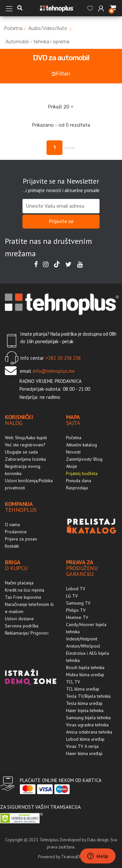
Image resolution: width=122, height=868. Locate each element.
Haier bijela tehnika (85, 710)
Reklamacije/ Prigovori (27, 633)
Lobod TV (76, 589)
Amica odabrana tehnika (89, 732)
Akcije (72, 466)
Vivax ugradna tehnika (87, 725)
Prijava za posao (21, 539)
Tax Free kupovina (23, 597)
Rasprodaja (77, 488)
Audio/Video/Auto (48, 28)
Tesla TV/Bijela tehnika (88, 696)
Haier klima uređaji (84, 753)
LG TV (72, 596)
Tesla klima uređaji (84, 703)
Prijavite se (61, 221)
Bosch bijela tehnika (85, 667)
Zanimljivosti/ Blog (84, 459)
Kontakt (12, 546)
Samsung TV (78, 603)
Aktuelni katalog (81, 445)
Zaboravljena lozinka (25, 459)
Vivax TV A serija (82, 746)
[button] (20, 8)
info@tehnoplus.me (54, 371)
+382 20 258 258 (63, 358)
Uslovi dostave (19, 619)
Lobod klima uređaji (85, 739)
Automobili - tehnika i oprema (37, 42)
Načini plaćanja (19, 583)
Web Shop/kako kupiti (26, 438)
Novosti (73, 452)
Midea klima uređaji (85, 675)
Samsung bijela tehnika (88, 718)
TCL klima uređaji (83, 689)
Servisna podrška (22, 626)
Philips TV (76, 610)
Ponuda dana (79, 481)
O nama (12, 525)
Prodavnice (16, 532)
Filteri (61, 74)
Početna (13, 28)
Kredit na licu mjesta (25, 590)
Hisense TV (77, 617)
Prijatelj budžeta (82, 473)
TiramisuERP (72, 857)
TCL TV (73, 682)
